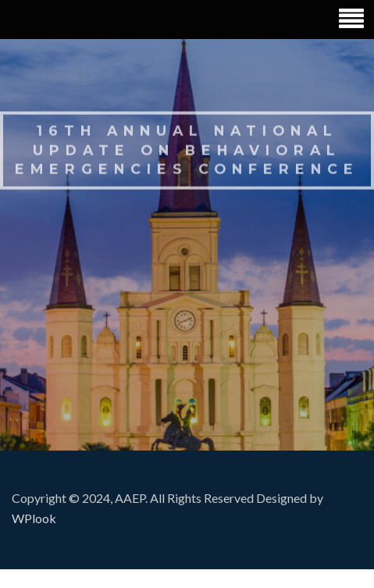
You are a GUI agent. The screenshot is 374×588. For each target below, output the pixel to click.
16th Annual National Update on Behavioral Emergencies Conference (187, 148)
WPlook (34, 518)
